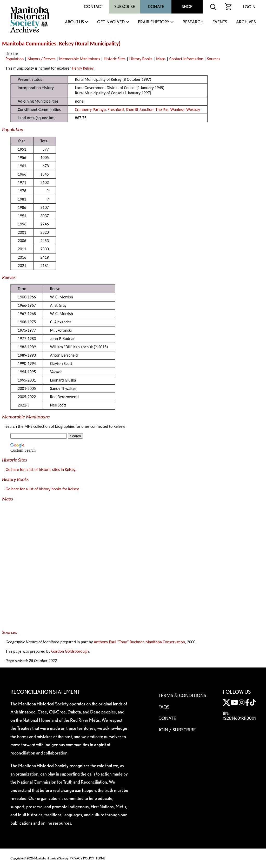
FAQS (164, 707)
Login (249, 7)
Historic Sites (115, 59)
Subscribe (125, 7)
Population (15, 59)
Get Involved (111, 22)
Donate (156, 7)
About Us (74, 22)
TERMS (101, 858)
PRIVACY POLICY (82, 858)
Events (220, 22)
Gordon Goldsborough (70, 651)
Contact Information (186, 59)
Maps (161, 59)
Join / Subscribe (177, 730)
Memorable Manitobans (80, 59)
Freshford (116, 109)
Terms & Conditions (182, 695)
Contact (94, 7)
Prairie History (154, 22)
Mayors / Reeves (41, 59)
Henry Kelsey (83, 68)
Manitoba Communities (29, 44)
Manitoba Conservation (165, 642)
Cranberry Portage (90, 109)
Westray (193, 109)
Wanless (177, 109)
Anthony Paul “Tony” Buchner (119, 642)
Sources (214, 59)
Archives (246, 22)
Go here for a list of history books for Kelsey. (42, 489)
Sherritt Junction (140, 109)
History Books (141, 59)
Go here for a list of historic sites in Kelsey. (41, 469)
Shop (187, 7)
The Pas (162, 109)
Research (193, 22)
